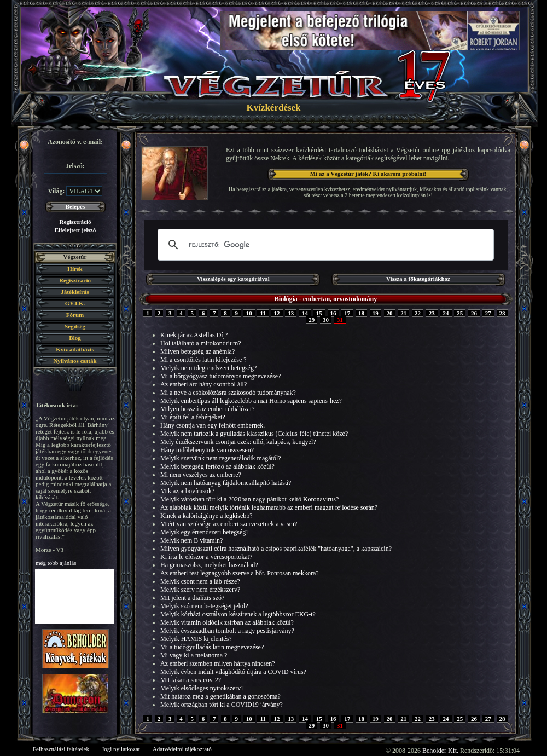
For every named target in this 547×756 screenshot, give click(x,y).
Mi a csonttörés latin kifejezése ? (203, 360)
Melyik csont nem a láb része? (200, 581)
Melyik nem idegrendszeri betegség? (208, 368)
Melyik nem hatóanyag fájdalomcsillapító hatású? (226, 483)
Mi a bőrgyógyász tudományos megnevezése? (220, 376)
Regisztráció (75, 222)
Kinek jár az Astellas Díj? (194, 335)
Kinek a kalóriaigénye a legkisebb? (206, 516)
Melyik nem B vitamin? (191, 540)
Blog (75, 338)
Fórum (75, 315)
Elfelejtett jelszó (75, 230)
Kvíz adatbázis (75, 349)
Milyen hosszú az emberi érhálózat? (208, 409)
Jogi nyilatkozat (121, 749)
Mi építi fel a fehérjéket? (193, 417)
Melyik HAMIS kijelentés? (196, 639)
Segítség (75, 326)
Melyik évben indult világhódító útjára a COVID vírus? (233, 672)
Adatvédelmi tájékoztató (182, 749)
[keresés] (324, 245)
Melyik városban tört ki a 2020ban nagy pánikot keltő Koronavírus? (249, 499)
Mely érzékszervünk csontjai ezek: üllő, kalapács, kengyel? (238, 442)
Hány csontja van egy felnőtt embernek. (213, 425)
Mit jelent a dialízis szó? (192, 598)
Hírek (75, 269)
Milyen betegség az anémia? (197, 351)
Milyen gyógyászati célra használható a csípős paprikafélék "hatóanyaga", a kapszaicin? (276, 549)
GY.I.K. (75, 303)
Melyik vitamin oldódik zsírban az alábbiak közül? (227, 622)
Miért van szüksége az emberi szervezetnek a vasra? (229, 524)
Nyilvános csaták (75, 361)
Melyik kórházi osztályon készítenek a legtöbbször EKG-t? (238, 614)
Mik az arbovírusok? (187, 491)
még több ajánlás (56, 563)
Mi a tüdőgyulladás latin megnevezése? (212, 647)
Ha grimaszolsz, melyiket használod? (209, 565)
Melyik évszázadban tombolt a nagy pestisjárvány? (227, 631)
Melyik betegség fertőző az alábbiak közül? (217, 466)
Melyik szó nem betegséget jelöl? (204, 606)
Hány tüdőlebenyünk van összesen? (207, 450)
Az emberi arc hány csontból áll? (203, 384)
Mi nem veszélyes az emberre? (201, 475)
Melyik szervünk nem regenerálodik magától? (221, 458)
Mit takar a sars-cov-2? (191, 680)
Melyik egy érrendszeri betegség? (205, 532)
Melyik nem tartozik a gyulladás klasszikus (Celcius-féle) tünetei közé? (254, 434)
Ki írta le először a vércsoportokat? (206, 557)
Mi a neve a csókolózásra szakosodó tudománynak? (228, 393)
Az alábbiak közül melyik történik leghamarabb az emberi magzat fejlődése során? (269, 507)
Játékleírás (75, 292)
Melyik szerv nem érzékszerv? (200, 590)
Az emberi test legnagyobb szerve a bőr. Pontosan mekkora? (240, 573)
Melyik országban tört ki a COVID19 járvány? (222, 705)
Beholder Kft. (440, 751)
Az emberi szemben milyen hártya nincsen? (218, 663)
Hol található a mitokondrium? (201, 343)
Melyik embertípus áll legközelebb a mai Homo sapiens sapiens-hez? (251, 401)
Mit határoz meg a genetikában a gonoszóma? (220, 696)
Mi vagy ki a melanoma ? (194, 655)
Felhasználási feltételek (61, 749)
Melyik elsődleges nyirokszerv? (202, 688)
